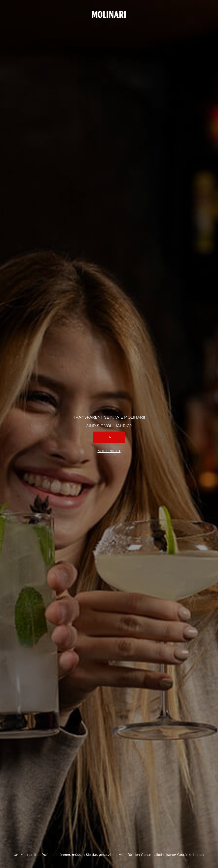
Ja (109, 437)
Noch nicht (109, 451)
